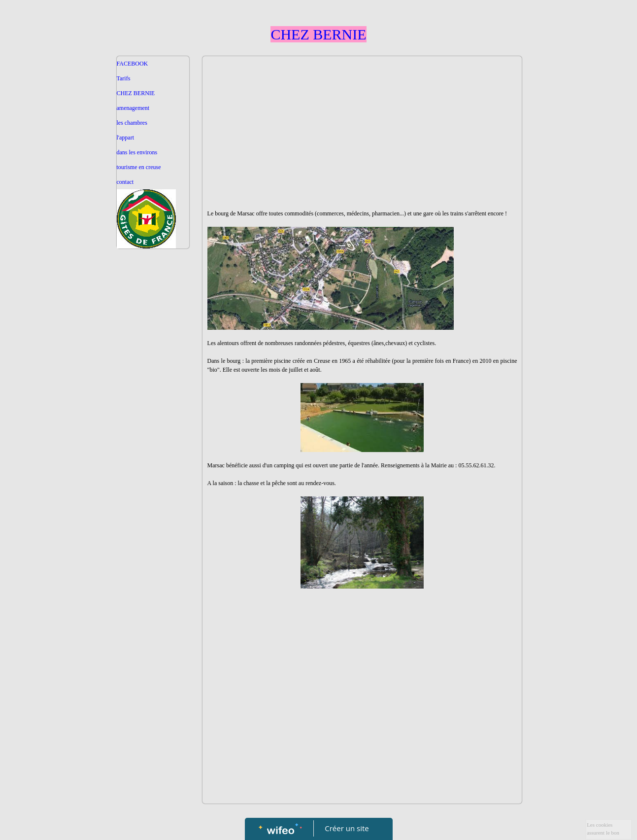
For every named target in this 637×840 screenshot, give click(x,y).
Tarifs (124, 78)
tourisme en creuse (139, 167)
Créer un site (347, 828)
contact (125, 182)
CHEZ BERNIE (136, 93)
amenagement (133, 108)
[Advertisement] (153, 451)
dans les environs (137, 152)
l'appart (125, 138)
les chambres (132, 123)
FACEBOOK (133, 64)
